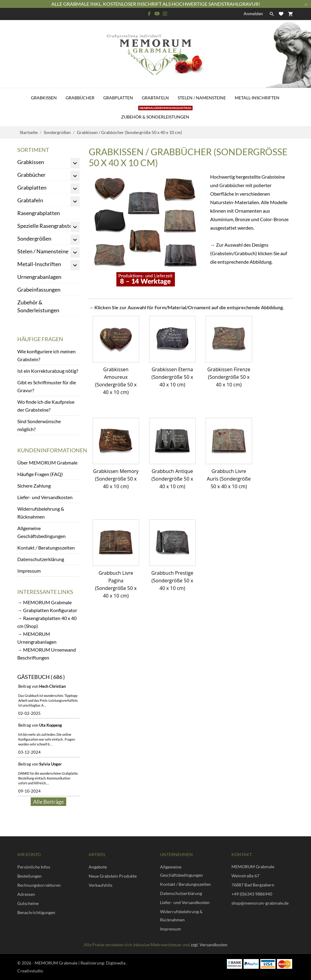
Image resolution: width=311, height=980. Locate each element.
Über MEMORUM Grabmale (47, 463)
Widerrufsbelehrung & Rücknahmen (41, 513)
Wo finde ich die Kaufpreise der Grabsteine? (46, 406)
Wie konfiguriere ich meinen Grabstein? (46, 355)
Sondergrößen (34, 238)
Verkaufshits (101, 885)
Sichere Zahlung (34, 486)
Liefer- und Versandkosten (45, 497)
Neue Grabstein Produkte (113, 876)
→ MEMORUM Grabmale (44, 602)
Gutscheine (28, 903)
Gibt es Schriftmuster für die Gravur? (47, 386)
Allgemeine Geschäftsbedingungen (41, 532)
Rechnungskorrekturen (39, 885)
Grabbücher (80, 98)
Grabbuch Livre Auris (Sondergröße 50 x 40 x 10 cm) (229, 479)
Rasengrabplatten (39, 213)
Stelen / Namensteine (202, 98)
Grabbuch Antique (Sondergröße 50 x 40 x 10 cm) (172, 479)
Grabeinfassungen (39, 290)
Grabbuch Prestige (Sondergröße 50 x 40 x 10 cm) (172, 581)
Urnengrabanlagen (39, 277)
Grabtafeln (155, 98)
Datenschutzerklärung (41, 559)
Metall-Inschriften (257, 98)
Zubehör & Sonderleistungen (157, 113)
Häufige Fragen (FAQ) (40, 474)
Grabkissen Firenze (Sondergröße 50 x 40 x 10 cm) (229, 377)
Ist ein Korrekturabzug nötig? (48, 371)
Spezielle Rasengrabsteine (48, 226)
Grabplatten (118, 98)
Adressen (26, 894)
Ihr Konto (29, 854)
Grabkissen (44, 98)
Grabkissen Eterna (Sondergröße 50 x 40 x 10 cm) (172, 377)
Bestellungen (29, 876)
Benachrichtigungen (36, 912)
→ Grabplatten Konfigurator (47, 610)
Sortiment (33, 150)
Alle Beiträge (48, 802)
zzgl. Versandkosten (209, 945)
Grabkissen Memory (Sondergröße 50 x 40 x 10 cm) (116, 479)
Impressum (29, 571)
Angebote (98, 867)
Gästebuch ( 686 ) (41, 677)
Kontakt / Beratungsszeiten (46, 548)
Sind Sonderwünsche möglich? (39, 425)
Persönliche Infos (34, 867)
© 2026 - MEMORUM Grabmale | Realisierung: (62, 963)
